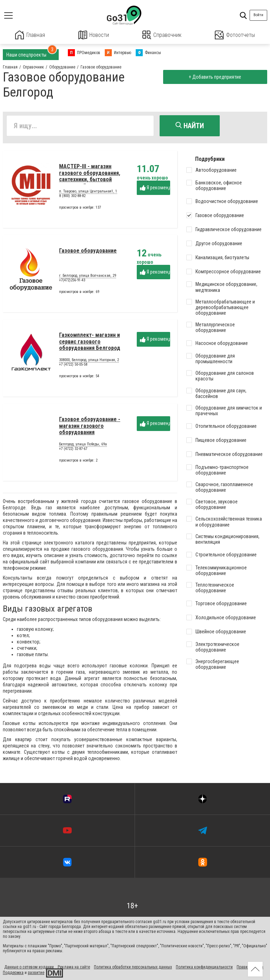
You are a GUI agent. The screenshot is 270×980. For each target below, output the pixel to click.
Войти (258, 15)
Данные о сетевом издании (29, 967)
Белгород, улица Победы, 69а (83, 445)
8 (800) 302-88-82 (72, 197)
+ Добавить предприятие (215, 77)
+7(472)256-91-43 (72, 281)
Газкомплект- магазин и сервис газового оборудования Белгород (90, 342)
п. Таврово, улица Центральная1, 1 (88, 192)
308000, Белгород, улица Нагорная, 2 (89, 361)
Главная (30, 35)
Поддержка (13, 972)
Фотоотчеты (235, 35)
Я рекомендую (155, 188)
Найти (190, 125)
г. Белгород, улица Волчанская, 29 (88, 277)
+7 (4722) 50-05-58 (73, 365)
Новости (94, 35)
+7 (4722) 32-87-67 (73, 450)
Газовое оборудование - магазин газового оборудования (90, 427)
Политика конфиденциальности (204, 967)
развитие (36, 972)
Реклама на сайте (74, 967)
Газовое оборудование (88, 252)
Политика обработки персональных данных (133, 967)
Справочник (162, 35)
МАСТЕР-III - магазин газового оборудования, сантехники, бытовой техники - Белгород (90, 177)
